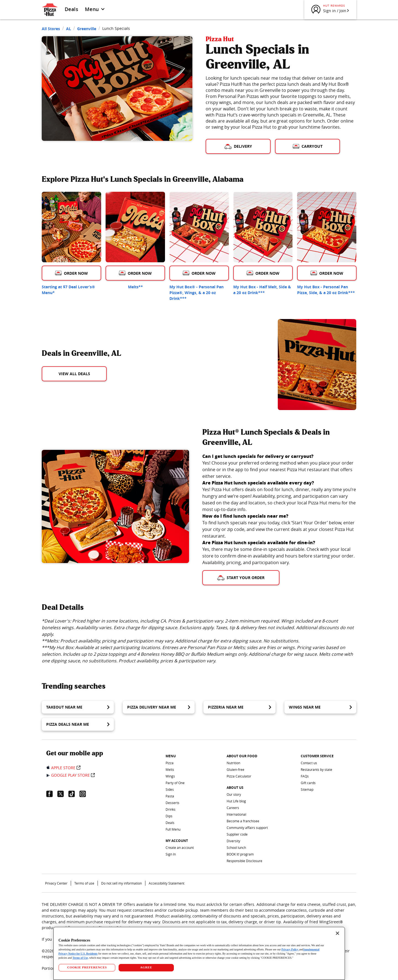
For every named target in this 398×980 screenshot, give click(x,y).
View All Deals (74, 374)
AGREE (146, 967)
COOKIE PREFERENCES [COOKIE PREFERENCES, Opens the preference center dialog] (87, 967)
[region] (199, 953)
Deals (71, 9)
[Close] (337, 933)
